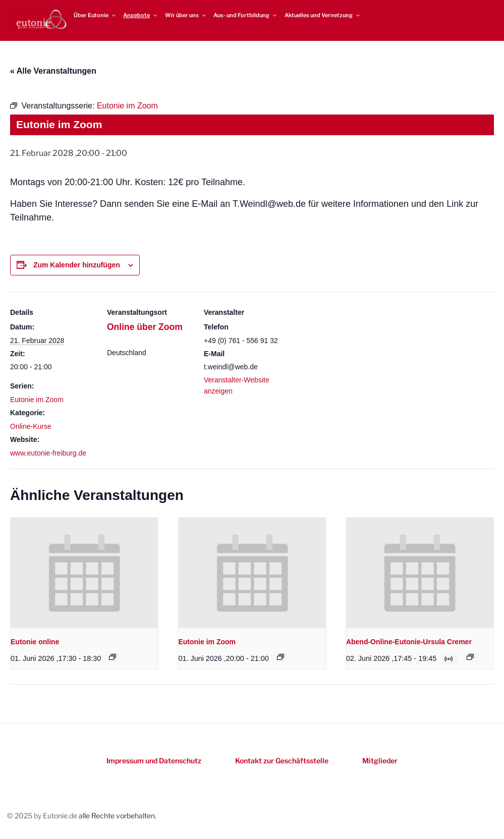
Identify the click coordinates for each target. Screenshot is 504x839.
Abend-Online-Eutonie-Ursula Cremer (409, 642)
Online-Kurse (31, 426)
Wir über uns (186, 15)
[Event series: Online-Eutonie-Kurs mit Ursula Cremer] (470, 657)
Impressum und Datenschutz (154, 761)
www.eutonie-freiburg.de (48, 453)
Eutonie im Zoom (37, 400)
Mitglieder (380, 761)
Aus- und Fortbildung (245, 15)
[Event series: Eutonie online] (113, 657)
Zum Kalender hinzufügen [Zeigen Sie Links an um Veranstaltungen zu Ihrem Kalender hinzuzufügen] (77, 265)
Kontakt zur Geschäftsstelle (282, 761)
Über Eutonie (95, 15)
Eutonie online (35, 642)
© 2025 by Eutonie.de (43, 816)
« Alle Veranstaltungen (53, 71)
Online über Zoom (145, 327)
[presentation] (84, 573)
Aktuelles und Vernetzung (323, 15)
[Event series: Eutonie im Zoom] (281, 657)
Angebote (141, 15)
